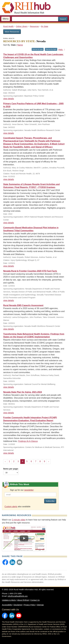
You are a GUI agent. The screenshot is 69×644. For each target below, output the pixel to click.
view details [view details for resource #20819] (9, 223)
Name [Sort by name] (20, 45)
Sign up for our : (22, 490)
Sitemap (40, 605)
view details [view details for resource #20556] (9, 300)
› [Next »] (49, 461)
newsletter (29, 490)
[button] (5, 562)
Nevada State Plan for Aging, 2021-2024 (23, 392)
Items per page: (11, 471)
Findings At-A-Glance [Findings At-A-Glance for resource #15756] (28, 441)
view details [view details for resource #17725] (9, 413)
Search (63, 19)
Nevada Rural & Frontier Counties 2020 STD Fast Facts (30, 271)
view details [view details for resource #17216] (9, 387)
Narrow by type (38, 49)
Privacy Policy (30, 605)
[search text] (35, 19)
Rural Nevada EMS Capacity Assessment (23, 305)
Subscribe (50, 501)
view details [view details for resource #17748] (9, 179)
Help (62, 50)
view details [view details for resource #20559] (9, 133)
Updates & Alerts (9, 600)
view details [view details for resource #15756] (9, 453)
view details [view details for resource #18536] (9, 99)
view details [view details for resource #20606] (9, 266)
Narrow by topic (51, 49)
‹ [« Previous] (5, 461)
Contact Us (35, 600)
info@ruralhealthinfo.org (18, 596)
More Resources (12, 32)
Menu (6, 19)
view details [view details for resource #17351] (9, 329)
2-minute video (19, 520)
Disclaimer (18, 605)
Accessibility (7, 605)
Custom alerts (11, 507)
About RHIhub (23, 600)
